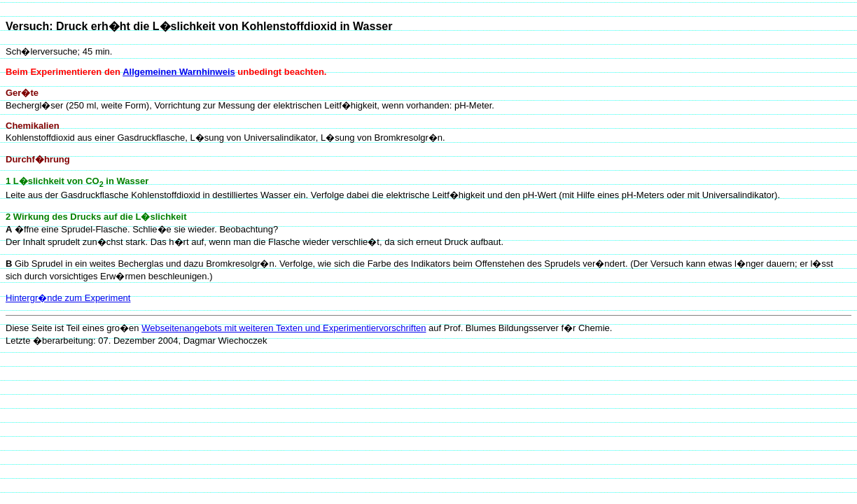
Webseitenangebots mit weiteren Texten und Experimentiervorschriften (284, 328)
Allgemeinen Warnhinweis (179, 72)
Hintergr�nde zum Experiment (68, 298)
